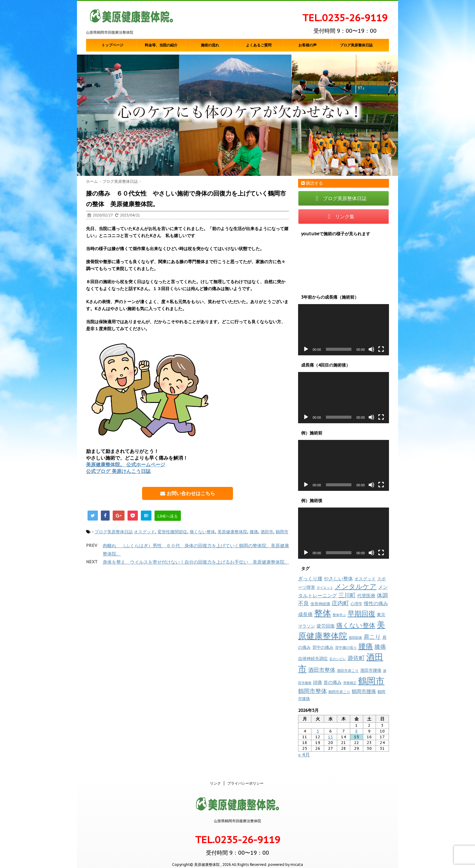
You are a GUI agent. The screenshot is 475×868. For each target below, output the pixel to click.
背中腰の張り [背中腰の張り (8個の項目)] (346, 647)
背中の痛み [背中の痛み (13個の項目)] (323, 647)
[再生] (306, 349)
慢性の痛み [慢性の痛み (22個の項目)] (376, 603)
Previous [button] (83, 115)
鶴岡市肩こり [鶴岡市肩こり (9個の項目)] (339, 692)
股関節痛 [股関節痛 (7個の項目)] (355, 638)
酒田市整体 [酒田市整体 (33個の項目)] (322, 670)
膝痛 (254, 532)
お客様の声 (307, 45)
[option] (237, 115)
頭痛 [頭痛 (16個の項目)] (317, 682)
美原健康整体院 (232, 532)
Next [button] (392, 115)
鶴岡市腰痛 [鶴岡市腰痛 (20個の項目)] (364, 691)
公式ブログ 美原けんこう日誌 (118, 471)
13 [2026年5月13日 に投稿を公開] (331, 737)
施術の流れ (210, 45)
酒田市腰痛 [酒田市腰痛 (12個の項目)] (371, 670)
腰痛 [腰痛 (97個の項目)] (366, 646)
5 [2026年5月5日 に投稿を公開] (318, 731)
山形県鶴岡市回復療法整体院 (237, 814)
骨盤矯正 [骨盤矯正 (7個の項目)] (350, 683)
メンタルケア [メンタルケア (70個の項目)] (356, 586)
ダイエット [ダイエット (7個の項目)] (325, 588)
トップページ (112, 45)
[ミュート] (371, 349)
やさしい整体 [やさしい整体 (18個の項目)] (338, 578)
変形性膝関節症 (172, 532)
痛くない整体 (202, 532)
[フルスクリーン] (381, 349)
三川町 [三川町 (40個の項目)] (347, 595)
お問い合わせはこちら (188, 493)
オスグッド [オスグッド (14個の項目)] (365, 579)
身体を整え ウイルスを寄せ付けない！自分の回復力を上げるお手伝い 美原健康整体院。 (196, 562)
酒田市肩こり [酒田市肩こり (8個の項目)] (348, 670)
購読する (312, 183)
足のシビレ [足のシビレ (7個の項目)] (338, 659)
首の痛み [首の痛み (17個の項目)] (333, 682)
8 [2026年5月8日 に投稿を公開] (357, 731)
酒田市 (267, 532)
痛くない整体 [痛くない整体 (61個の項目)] (356, 625)
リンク (215, 777)
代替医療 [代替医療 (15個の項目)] (366, 596)
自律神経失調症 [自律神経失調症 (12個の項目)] (313, 659)
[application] (344, 330)
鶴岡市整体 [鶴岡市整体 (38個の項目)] (312, 691)
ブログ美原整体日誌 (356, 45)
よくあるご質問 (259, 45)
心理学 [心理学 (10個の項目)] (356, 604)
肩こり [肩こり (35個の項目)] (372, 637)
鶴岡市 (282, 532)
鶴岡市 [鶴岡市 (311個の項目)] (371, 681)
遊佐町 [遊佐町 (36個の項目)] (356, 658)
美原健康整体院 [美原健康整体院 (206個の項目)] (342, 630)
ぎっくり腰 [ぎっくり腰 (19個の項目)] (310, 578)
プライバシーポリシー (245, 777)
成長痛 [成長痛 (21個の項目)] (305, 614)
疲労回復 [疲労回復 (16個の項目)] (326, 626)
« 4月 (304, 755)
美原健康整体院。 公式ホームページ (126, 464)
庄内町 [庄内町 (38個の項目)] (340, 603)
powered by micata (285, 858)
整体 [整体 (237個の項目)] (323, 613)
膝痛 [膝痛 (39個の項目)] (380, 647)
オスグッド (144, 532)
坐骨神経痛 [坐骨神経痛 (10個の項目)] (320, 604)
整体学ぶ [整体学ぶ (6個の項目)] (339, 615)
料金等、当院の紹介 (161, 45)
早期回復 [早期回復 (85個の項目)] (361, 613)
